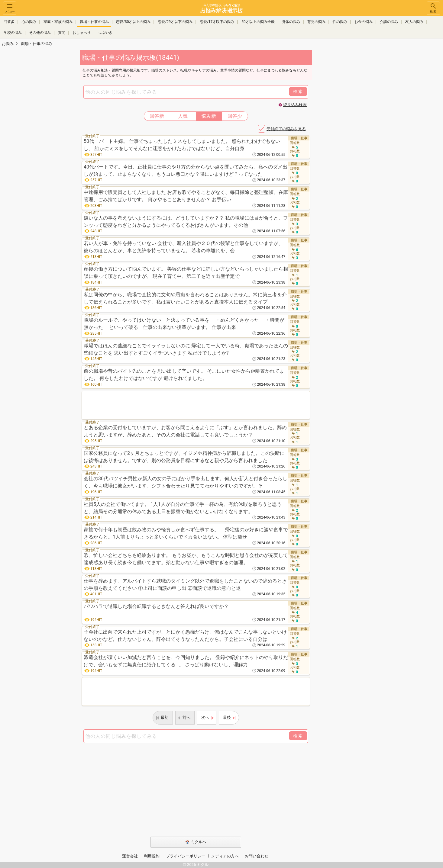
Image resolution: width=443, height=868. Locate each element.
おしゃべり (82, 33)
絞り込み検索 (295, 105)
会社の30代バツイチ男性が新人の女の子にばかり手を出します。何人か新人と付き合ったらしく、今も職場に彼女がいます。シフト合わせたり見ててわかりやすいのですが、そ (186, 482)
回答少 (235, 116)
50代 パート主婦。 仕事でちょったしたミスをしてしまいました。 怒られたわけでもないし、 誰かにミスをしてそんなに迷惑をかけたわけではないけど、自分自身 (182, 145)
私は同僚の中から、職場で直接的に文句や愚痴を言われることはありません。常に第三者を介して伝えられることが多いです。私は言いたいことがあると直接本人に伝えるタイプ (185, 298)
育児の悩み (316, 22)
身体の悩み (291, 22)
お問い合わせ (257, 856)
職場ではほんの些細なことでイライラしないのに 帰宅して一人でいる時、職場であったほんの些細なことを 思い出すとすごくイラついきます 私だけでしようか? (186, 349)
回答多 (9, 22)
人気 (183, 116)
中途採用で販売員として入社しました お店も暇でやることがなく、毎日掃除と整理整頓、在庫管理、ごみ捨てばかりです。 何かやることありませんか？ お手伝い (186, 196)
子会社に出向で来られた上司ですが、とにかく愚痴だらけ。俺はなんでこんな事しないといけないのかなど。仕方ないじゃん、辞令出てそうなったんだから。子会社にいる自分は (185, 636)
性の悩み (340, 22)
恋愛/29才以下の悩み (175, 22)
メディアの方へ (225, 856)
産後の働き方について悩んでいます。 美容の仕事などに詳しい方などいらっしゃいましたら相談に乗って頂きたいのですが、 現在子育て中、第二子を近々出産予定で (186, 273)
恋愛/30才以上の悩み (133, 22)
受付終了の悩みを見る (286, 129)
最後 (227, 717)
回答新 (157, 116)
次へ (205, 717)
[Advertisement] (354, 141)
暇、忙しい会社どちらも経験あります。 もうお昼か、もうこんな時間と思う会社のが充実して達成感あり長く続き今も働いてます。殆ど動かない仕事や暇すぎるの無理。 (186, 559)
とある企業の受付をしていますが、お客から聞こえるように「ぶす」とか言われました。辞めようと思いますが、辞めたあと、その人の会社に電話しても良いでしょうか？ (185, 431)
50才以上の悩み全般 (258, 22)
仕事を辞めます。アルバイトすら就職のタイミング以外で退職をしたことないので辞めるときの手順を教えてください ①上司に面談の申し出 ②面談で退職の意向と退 (185, 585)
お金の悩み (364, 22)
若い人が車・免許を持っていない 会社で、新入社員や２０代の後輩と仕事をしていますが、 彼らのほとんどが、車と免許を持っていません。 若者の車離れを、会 (183, 247)
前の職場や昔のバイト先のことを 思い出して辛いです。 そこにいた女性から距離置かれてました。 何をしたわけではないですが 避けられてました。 (184, 375)
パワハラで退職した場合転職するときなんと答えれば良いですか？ (156, 606)
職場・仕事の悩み (94, 22)
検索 (433, 8)
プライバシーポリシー (186, 856)
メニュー (10, 8)
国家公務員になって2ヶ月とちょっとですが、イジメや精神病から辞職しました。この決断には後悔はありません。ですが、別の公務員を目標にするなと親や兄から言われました (184, 457)
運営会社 (130, 856)
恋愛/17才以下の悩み (217, 22)
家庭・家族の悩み (58, 22)
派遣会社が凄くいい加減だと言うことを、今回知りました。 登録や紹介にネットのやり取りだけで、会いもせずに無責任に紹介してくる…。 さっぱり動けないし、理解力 (186, 661)
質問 (62, 33)
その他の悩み (40, 33)
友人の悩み (414, 22)
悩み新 (209, 116)
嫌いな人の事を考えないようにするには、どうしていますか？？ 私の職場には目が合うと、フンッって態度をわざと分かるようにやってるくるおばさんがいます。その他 (186, 222)
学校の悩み (13, 33)
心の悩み (29, 22)
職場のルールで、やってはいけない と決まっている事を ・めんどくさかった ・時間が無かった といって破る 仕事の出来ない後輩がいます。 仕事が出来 (184, 324)
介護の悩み (389, 22)
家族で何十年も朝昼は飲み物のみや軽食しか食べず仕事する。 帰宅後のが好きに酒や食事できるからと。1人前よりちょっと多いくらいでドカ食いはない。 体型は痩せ (186, 533)
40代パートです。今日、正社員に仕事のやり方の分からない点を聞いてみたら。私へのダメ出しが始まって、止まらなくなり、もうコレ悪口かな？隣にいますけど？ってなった (186, 170)
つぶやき (105, 33)
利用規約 (152, 856)
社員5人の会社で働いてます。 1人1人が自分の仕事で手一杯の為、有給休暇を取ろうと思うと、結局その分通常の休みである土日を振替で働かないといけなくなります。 (183, 508)
